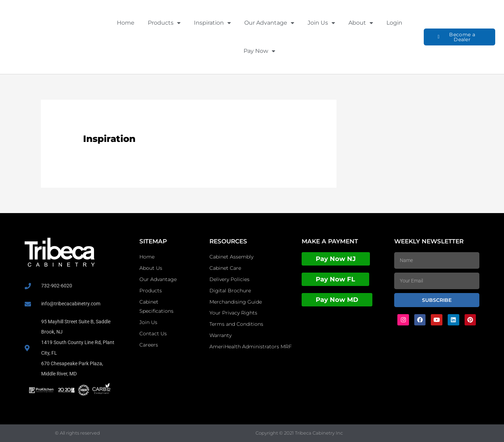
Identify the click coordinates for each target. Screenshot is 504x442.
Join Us (321, 23)
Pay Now (259, 51)
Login (394, 23)
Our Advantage (269, 23)
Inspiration (212, 23)
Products (164, 23)
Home (126, 23)
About (361, 23)
